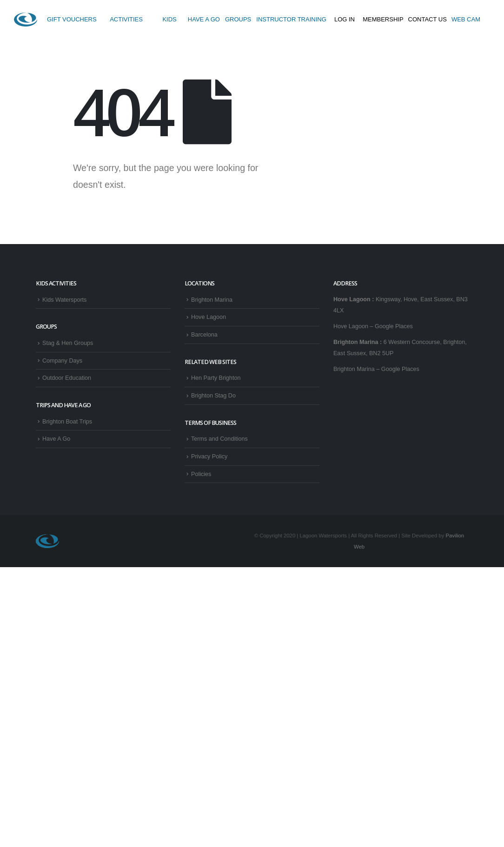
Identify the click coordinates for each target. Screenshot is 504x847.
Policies (201, 474)
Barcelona (204, 335)
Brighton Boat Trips (67, 422)
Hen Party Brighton (216, 378)
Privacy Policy (209, 457)
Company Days (62, 361)
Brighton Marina (212, 300)
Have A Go (56, 439)
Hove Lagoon (209, 317)
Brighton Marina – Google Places (376, 369)
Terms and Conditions (219, 439)
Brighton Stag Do (213, 396)
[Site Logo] (26, 20)
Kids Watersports (64, 300)
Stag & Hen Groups (68, 343)
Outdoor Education (67, 378)
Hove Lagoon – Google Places (373, 326)
